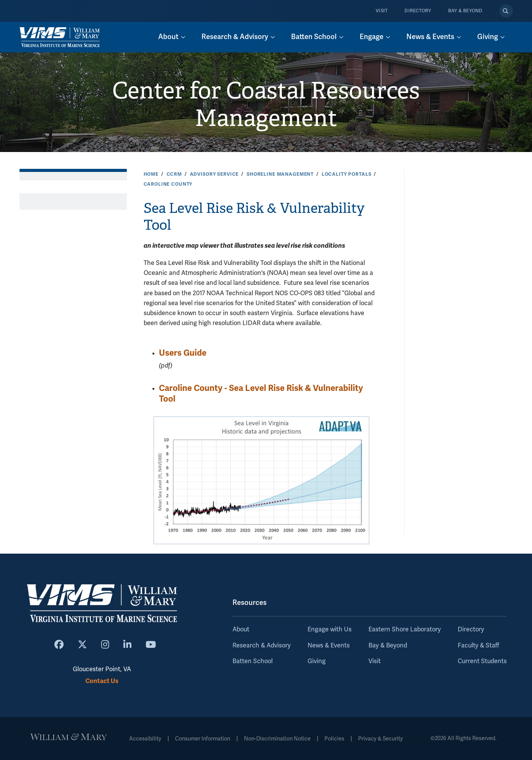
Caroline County (168, 184)
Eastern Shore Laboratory (405, 629)
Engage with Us (330, 629)
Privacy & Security (381, 739)
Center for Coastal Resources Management (266, 105)
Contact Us (102, 681)
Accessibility (145, 739)
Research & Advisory (262, 646)
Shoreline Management (280, 174)
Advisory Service (214, 174)
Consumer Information (203, 739)
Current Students (482, 661)
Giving (317, 661)
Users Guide (183, 353)
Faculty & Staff (478, 646)
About (241, 629)
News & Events (329, 646)
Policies (334, 739)
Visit (382, 11)
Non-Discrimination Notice (277, 739)
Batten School (253, 661)
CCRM (174, 174)
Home (151, 174)
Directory (418, 11)
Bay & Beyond (465, 11)
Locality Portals (347, 174)
